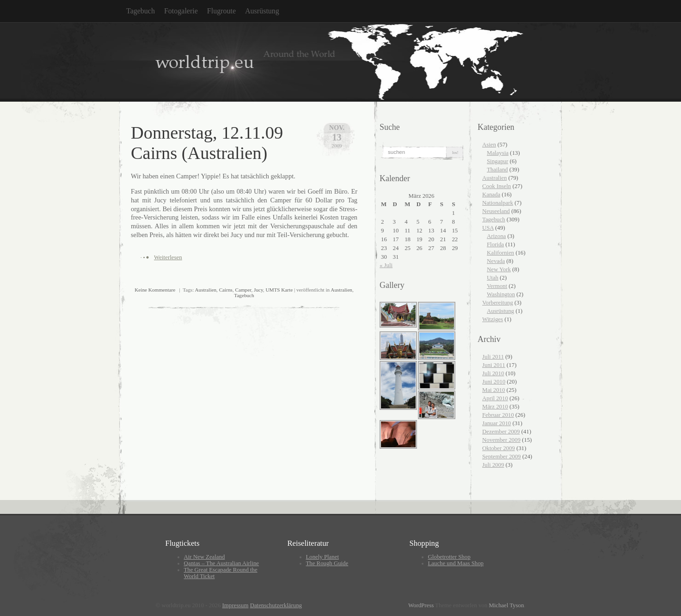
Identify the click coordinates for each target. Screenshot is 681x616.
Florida (495, 244)
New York (499, 269)
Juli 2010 (493, 373)
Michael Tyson (506, 605)
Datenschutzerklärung (276, 605)
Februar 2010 (498, 415)
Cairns (226, 290)
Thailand (497, 170)
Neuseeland (496, 211)
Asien (489, 145)
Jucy (258, 290)
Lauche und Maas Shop (456, 563)
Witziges (493, 319)
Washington (501, 294)
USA (488, 228)
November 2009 (501, 440)
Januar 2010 (497, 423)
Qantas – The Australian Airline (222, 563)
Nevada (496, 261)
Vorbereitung (498, 303)
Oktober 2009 (499, 448)
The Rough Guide (327, 563)
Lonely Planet (322, 557)
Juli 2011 (493, 357)
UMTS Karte (279, 290)
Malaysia (498, 153)
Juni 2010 (494, 382)
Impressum (236, 605)
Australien (206, 290)
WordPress (421, 605)
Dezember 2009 (501, 432)
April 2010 (495, 398)
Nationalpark (498, 203)
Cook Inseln (497, 186)
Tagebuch (141, 11)
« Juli (386, 265)
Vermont (497, 286)
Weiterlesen (168, 257)
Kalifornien (500, 253)
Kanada (491, 195)
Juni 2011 (494, 365)
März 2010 (495, 407)
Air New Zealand (205, 557)
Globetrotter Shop (449, 557)
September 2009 (502, 457)
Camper (243, 290)
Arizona (496, 236)
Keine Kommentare (155, 290)
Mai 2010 (494, 390)
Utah (493, 278)
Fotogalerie (181, 11)
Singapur (497, 161)
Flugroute (221, 11)
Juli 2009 (493, 465)
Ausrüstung (262, 11)
